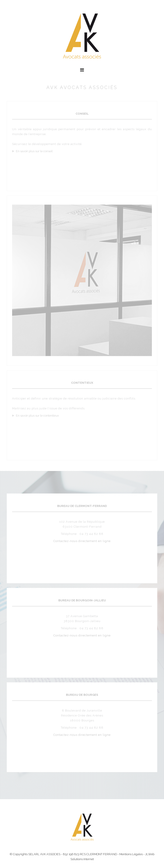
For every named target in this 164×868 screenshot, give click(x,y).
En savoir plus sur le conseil (34, 151)
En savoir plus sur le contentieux (37, 415)
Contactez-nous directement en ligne (82, 540)
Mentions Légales (131, 854)
